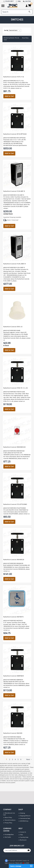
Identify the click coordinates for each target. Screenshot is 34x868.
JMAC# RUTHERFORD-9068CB (12, 737)
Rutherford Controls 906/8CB (13, 733)
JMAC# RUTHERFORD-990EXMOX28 (14, 451)
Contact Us (22, 832)
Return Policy (8, 818)
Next (29, 759)
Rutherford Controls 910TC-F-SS (14, 77)
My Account (22, 840)
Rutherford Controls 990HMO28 (14, 560)
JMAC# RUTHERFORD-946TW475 (13, 621)
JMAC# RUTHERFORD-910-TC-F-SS (13, 81)
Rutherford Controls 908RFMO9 (14, 676)
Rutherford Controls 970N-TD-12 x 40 (16, 388)
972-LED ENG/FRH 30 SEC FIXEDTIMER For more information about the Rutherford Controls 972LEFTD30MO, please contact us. (17, 512)
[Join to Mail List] (29, 850)
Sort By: (6, 30)
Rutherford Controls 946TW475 (14, 617)
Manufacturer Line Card (9, 814)
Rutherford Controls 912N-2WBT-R (15, 264)
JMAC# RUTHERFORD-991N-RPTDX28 (14, 138)
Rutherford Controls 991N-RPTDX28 (15, 134)
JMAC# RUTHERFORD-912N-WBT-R (14, 195)
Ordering (22, 813)
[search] (17, 12)
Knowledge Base (8, 835)
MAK (28, 863)
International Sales (24, 818)
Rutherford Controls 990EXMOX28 (14, 447)
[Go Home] (13, 6)
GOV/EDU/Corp (23, 821)
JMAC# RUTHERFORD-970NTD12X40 (14, 392)
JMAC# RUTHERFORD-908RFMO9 (13, 680)
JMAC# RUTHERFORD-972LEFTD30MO (15, 508)
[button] (17, 39)
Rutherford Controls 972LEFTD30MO (15, 504)
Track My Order (23, 837)
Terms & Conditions (9, 820)
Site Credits (7, 837)
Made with (20, 863)
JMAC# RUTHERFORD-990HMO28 (13, 564)
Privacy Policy (8, 823)
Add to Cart (9, 96)
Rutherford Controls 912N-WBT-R (14, 191)
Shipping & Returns (24, 816)
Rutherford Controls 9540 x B (13, 327)
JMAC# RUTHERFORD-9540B (12, 331)
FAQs (21, 835)
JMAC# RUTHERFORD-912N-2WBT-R (14, 268)
